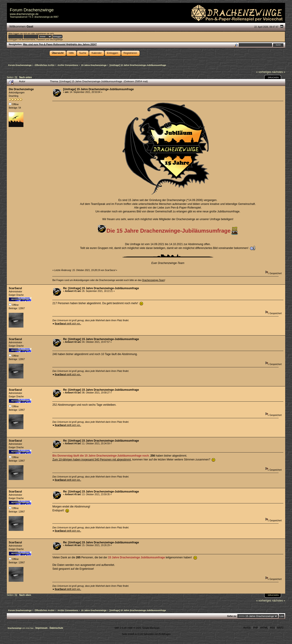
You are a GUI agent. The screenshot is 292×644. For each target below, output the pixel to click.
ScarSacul (15, 288)
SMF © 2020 (134, 628)
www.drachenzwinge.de (24, 14)
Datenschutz (56, 628)
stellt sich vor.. (68, 324)
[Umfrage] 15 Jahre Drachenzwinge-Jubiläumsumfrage (98, 89)
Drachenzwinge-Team (153, 280)
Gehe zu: (232, 616)
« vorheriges (264, 72)
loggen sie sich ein (22, 34)
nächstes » (279, 72)
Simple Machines (151, 628)
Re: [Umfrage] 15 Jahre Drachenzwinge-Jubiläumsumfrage (101, 288)
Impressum (42, 628)
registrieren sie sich (45, 34)
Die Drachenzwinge (21, 89)
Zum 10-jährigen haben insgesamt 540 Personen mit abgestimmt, (92, 460)
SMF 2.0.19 (120, 628)
